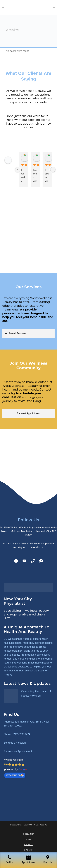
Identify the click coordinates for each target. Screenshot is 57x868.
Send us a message (15, 743)
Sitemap (28, 850)
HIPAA (28, 839)
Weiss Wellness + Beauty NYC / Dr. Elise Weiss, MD (29, 825)
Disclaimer (28, 834)
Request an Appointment (18, 751)
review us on (15, 775)
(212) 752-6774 (21, 734)
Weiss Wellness (14, 760)
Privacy (28, 845)
